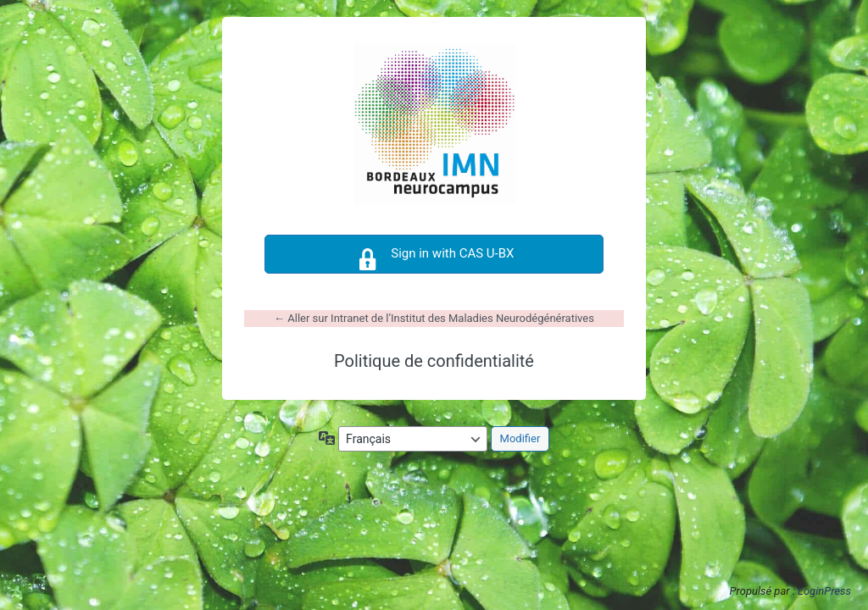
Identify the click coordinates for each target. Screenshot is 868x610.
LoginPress (824, 591)
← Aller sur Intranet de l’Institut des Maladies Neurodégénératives (434, 318)
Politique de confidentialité (434, 361)
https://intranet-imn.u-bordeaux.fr (434, 124)
